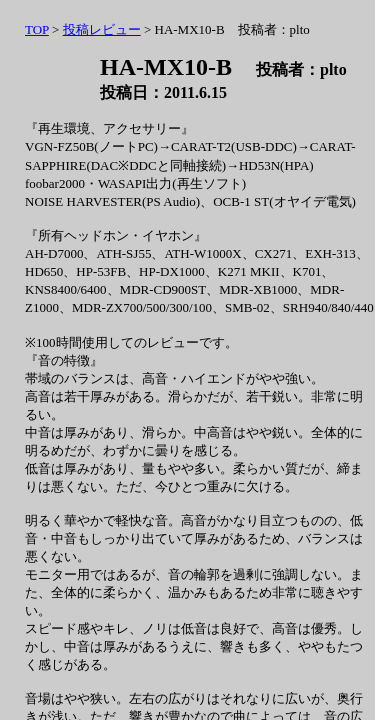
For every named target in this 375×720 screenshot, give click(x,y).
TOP (37, 29)
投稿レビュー (102, 29)
